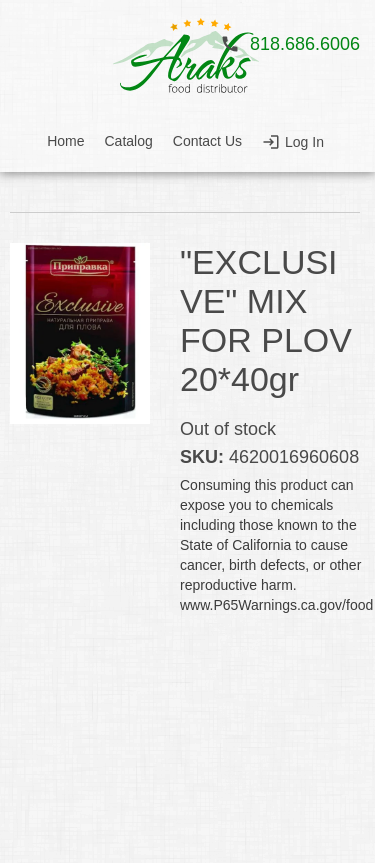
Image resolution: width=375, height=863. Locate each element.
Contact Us (207, 141)
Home (65, 141)
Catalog (129, 141)
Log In (304, 142)
